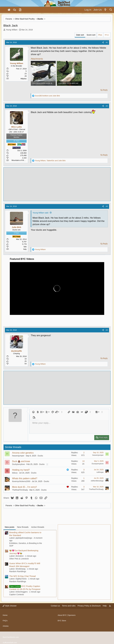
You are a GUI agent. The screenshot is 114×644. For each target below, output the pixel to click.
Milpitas (24, 79)
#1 (107, 42)
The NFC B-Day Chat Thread (22, 576)
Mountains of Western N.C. (22, 160)
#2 (107, 106)
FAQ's (5, 619)
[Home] (9, 10)
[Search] (111, 10)
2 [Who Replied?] (84, 453)
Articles (6, 624)
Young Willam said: (41, 213)
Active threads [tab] (38, 527)
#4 (107, 330)
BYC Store (62, 619)
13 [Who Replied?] (83, 461)
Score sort (91, 35)
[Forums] (15, 10)
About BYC (62, 614)
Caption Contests (17, 594)
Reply (105, 90)
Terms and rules (69, 606)
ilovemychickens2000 (21, 481)
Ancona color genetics (23, 453)
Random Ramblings (18, 571)
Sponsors (73, 614)
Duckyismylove (18, 464)
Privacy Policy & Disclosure (89, 606)
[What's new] (105, 10)
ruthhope (100, 472)
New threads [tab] (23, 527)
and (47, 96)
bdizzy (15, 473)
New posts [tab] (10, 527)
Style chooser (10, 606)
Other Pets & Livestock (19, 559)
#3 (107, 206)
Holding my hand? (21, 470)
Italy (25, 249)
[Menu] (3, 10)
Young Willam (12, 30)
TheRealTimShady (20, 490)
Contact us (55, 606)
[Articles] (20, 10)
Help (105, 606)
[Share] (103, 42)
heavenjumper (18, 456)
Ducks (40, 456)
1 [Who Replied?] (84, 478)
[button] (33, 412)
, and (50, 161)
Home (5, 614)
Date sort (80, 35)
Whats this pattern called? (25, 478)
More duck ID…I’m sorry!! (24, 487)
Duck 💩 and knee (21, 461)
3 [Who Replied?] (84, 470)
